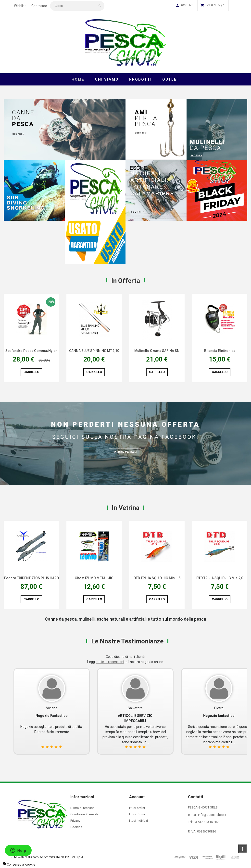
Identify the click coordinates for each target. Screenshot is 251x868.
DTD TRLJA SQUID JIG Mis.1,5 (157, 578)
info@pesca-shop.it (212, 815)
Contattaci (39, 6)
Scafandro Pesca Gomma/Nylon (31, 351)
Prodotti (140, 79)
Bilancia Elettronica (220, 351)
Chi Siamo (107, 79)
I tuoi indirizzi (138, 821)
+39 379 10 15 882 (206, 822)
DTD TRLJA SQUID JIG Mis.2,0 (220, 578)
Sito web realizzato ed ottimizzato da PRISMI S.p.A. (48, 857)
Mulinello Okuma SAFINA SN (157, 351)
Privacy (75, 821)
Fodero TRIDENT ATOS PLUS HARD (31, 578)
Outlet (171, 79)
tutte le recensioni (110, 662)
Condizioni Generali (84, 814)
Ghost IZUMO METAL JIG (94, 578)
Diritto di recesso (82, 808)
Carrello (31, 372)
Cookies (76, 827)
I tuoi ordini (137, 808)
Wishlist (20, 6)
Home (78, 79)
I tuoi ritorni (137, 814)
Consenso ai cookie (19, 864)
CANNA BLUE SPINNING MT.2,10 (94, 351)
